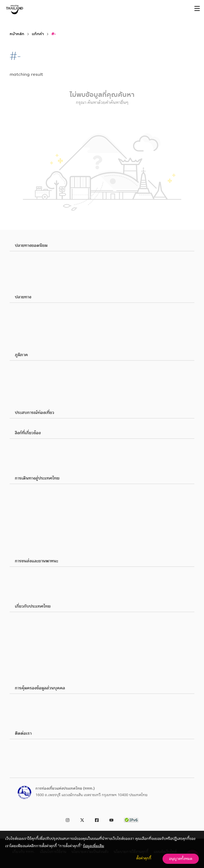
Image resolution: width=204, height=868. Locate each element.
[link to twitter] (82, 819)
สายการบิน (30, 587)
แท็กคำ (38, 34)
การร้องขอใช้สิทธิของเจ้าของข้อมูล (48, 708)
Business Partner (35, 446)
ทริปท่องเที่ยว (33, 665)
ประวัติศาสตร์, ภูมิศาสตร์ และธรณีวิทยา (52, 645)
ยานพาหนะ (31, 593)
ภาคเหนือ (29, 368)
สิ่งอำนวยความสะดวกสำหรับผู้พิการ (49, 536)
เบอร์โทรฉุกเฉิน (34, 523)
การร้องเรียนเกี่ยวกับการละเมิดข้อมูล (50, 714)
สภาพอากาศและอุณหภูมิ (41, 620)
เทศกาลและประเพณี (38, 342)
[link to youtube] (111, 819)
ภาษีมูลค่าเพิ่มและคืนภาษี (41, 504)
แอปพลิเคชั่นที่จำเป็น (38, 529)
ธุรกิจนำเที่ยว (32, 672)
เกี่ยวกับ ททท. (33, 459)
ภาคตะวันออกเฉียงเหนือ (41, 387)
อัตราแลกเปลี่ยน (35, 517)
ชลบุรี (26, 278)
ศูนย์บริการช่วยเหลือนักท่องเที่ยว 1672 (52, 753)
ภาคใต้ (27, 393)
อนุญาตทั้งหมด (181, 859)
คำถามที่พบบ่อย (35, 542)
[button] (102, 246)
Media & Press (34, 453)
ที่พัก (26, 680)
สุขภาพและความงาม (38, 329)
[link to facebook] (97, 819)
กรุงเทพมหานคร (35, 259)
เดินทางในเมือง (34, 575)
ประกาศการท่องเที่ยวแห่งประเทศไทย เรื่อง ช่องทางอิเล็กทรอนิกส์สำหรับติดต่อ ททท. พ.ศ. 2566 (95, 759)
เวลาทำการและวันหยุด (39, 632)
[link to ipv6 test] (131, 819)
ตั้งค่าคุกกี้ (144, 858)
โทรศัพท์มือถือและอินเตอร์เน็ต (46, 511)
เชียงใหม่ (29, 265)
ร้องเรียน (29, 465)
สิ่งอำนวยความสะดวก (38, 639)
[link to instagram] (68, 819)
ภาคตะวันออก (33, 381)
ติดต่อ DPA (31, 720)
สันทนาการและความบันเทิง (43, 336)
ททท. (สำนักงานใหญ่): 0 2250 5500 (50, 747)
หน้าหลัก (17, 34)
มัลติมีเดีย (30, 548)
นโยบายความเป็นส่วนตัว (41, 702)
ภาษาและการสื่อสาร (37, 626)
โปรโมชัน (29, 657)
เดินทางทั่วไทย (34, 581)
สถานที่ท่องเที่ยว (35, 311)
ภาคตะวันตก (32, 400)
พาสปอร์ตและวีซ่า (36, 492)
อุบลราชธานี (31, 284)
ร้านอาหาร (30, 317)
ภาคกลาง (29, 375)
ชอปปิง (28, 323)
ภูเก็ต (26, 272)
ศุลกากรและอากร (35, 498)
